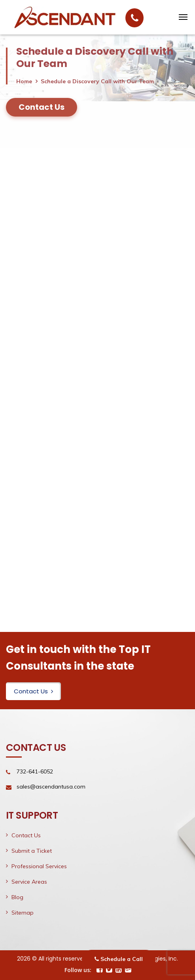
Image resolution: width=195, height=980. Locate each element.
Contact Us (33, 691)
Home (24, 81)
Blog (17, 897)
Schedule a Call (119, 959)
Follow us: (78, 970)
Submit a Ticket (32, 851)
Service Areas (29, 882)
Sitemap (23, 913)
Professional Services (39, 866)
